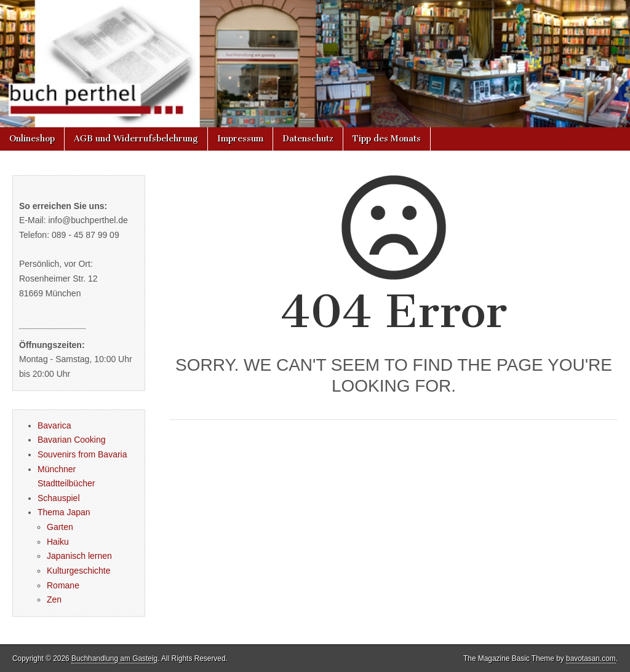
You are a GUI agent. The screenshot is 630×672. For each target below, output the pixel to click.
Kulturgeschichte (79, 571)
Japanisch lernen (79, 556)
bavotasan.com (591, 658)
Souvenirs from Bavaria (82, 454)
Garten (60, 527)
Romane (63, 585)
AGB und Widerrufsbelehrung (136, 139)
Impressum (240, 139)
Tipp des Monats (387, 139)
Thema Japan (64, 512)
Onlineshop (32, 139)
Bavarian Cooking (72, 440)
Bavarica (54, 425)
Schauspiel (59, 498)
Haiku (58, 542)
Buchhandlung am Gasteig (114, 658)
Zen (54, 599)
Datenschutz (308, 139)
